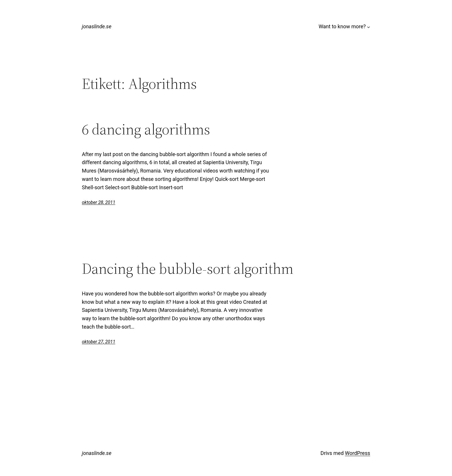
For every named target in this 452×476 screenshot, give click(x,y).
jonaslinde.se (97, 26)
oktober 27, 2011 (99, 342)
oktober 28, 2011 (99, 202)
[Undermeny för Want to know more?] (369, 27)
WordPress (358, 453)
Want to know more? (342, 26)
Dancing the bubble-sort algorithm (188, 269)
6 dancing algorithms (146, 129)
